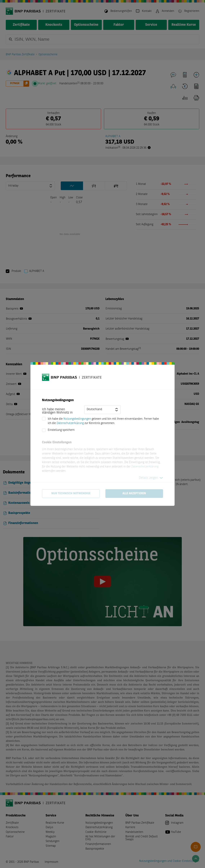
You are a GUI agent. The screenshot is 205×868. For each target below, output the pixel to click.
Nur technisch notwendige (71, 494)
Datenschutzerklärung (70, 423)
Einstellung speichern (61, 430)
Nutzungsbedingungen (77, 419)
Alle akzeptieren (134, 494)
